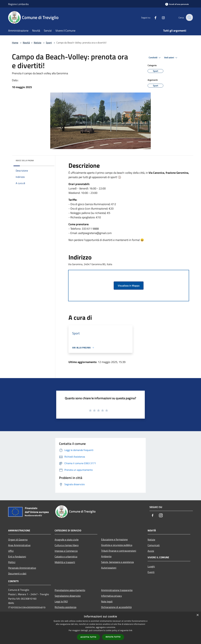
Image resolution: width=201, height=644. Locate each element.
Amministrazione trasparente (117, 590)
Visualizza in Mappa (129, 286)
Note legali (107, 601)
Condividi (155, 58)
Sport (49, 43)
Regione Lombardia (18, 4)
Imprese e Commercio (66, 551)
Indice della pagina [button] (25, 160)
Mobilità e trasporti (65, 562)
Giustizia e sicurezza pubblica (117, 545)
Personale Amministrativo (22, 568)
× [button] (197, 615)
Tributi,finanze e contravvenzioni (119, 551)
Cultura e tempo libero (67, 545)
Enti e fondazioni (17, 557)
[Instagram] (161, 17)
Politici (12, 562)
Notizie (38, 43)
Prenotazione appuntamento (70, 590)
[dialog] (100, 628)
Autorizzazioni (109, 568)
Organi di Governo (18, 540)
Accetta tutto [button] (88, 637)
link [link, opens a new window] (131, 630)
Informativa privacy (111, 596)
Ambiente (106, 556)
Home (15, 43)
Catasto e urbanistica (66, 557)
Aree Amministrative (19, 545)
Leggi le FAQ (61, 601)
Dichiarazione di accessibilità (116, 607)
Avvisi (151, 551)
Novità (26, 43)
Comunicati (154, 545)
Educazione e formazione (114, 539)
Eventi (151, 572)
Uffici (11, 551)
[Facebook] (153, 17)
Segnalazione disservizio (68, 596)
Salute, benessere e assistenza (117, 562)
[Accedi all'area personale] (177, 4)
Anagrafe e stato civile (67, 540)
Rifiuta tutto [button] (113, 637)
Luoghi (151, 566)
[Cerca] (189, 17)
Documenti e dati (17, 573)
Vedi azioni (171, 58)
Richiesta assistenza (65, 607)
